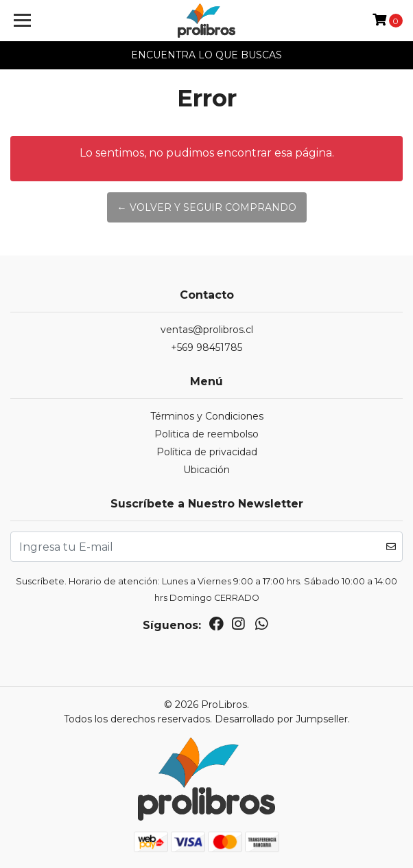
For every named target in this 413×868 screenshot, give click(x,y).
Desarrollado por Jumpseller (281, 719)
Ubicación (206, 470)
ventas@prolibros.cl (207, 330)
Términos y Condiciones (207, 416)
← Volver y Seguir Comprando (207, 207)
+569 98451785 (206, 347)
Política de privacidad (207, 452)
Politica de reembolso (206, 434)
